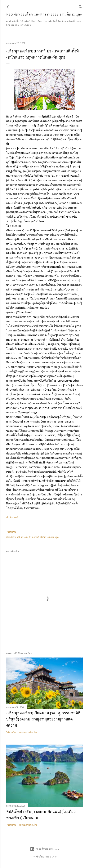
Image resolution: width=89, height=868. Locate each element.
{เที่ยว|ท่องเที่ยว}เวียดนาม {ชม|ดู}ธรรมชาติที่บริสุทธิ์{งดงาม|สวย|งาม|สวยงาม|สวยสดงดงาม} (43, 719)
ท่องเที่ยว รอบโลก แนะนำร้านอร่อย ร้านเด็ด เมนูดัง (44, 14)
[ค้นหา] (81, 6)
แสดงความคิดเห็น (28, 732)
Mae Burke (51, 857)
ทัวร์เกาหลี (12, 517)
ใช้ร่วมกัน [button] (11, 532)
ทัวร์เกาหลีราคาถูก (49, 537)
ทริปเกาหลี (22, 537)
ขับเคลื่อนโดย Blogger (45, 849)
